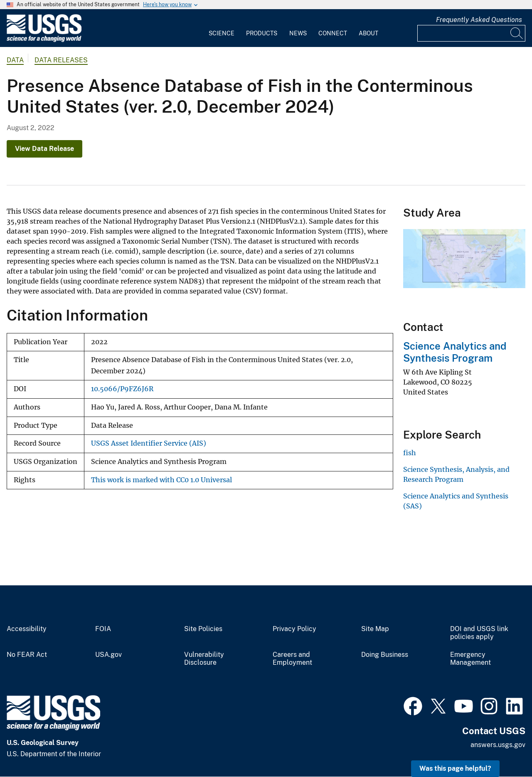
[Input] (471, 33)
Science (222, 33)
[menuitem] (222, 28)
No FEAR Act (27, 655)
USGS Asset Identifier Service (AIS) (149, 443)
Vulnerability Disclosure (204, 659)
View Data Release (44, 149)
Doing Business (385, 655)
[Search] (517, 33)
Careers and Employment (292, 659)
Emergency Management (470, 659)
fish (410, 453)
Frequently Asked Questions (479, 20)
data (15, 60)
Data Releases (61, 60)
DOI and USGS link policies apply (479, 633)
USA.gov (108, 655)
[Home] (44, 40)
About (368, 33)
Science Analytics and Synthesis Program (455, 352)
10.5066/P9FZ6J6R (122, 389)
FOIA (103, 629)
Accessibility (27, 629)
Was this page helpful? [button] (455, 768)
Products (262, 33)
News (298, 33)
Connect (333, 33)
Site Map (375, 629)
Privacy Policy (294, 629)
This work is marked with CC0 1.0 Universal (161, 480)
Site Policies (203, 629)
